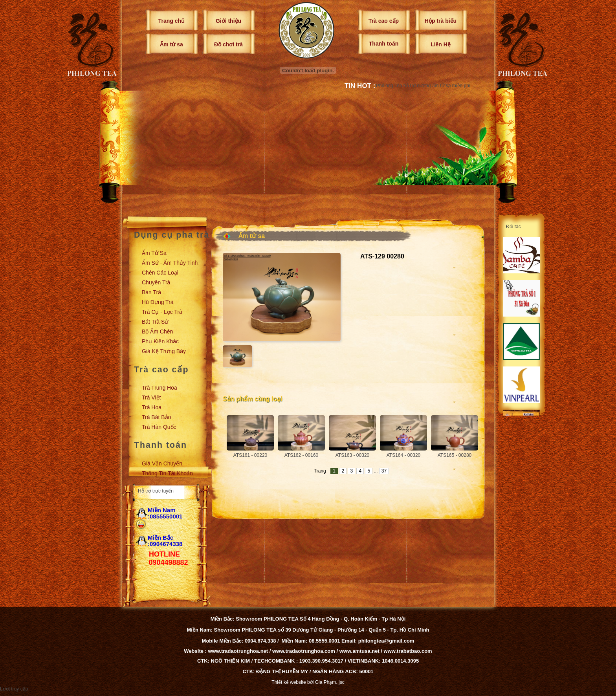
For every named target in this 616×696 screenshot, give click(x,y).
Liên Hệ (441, 44)
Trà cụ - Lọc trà (162, 312)
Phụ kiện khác (160, 341)
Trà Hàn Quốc (159, 427)
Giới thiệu (228, 21)
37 (384, 471)
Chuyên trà (156, 282)
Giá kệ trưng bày (164, 351)
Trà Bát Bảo (156, 417)
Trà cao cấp (384, 21)
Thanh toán (384, 44)
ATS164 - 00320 (404, 455)
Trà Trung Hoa (159, 388)
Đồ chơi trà (228, 44)
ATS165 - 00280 (455, 455)
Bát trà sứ (155, 322)
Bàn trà (151, 292)
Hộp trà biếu (441, 21)
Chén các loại (160, 273)
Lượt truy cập (14, 689)
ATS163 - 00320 (353, 455)
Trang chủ (171, 21)
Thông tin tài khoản (167, 473)
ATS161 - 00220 (250, 455)
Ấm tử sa (171, 44)
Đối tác (513, 227)
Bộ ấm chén (157, 332)
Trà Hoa (152, 407)
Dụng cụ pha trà (172, 235)
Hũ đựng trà (158, 302)
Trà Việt (151, 397)
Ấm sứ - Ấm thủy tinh (170, 263)
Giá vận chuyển (162, 463)
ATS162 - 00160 (302, 455)
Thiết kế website (289, 682)
